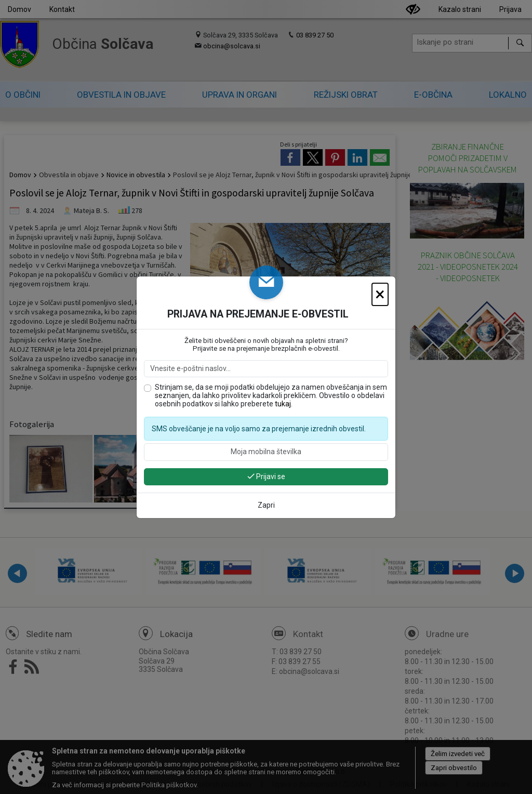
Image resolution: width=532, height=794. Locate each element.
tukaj (283, 404)
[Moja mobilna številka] (266, 452)
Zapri (266, 505)
